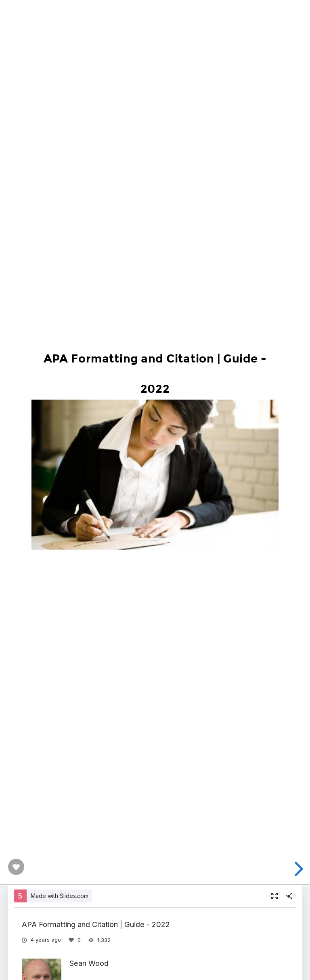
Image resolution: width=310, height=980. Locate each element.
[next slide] (297, 869)
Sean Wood (89, 963)
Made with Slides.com (60, 896)
